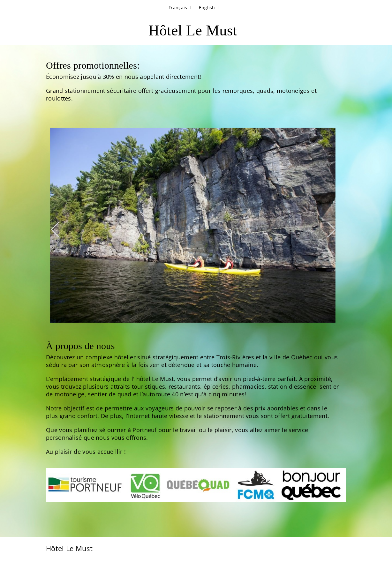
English (207, 7)
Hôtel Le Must (193, 30)
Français (178, 7)
